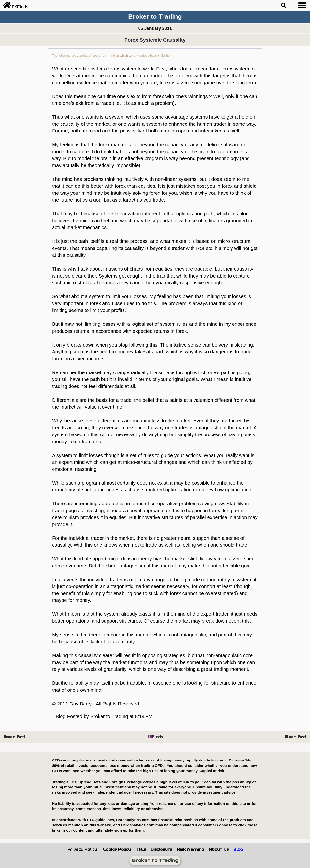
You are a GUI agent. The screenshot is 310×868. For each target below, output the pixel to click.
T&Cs (141, 849)
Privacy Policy (82, 849)
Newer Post (15, 737)
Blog (238, 849)
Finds (155, 737)
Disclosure (161, 849)
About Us (219, 849)
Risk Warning (191, 849)
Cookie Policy (117, 849)
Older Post (295, 737)
